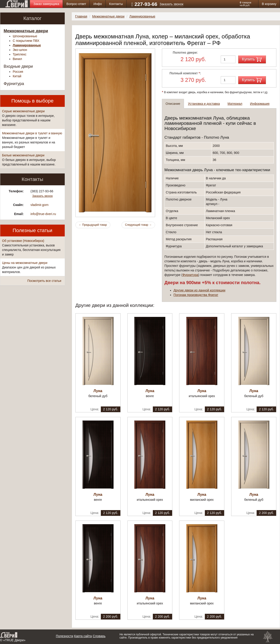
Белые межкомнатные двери (23, 155)
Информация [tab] (260, 104)
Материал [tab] (235, 104)
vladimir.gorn (39, 205)
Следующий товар (138, 225)
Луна (98, 391)
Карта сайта (83, 636)
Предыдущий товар (93, 225)
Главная (81, 16)
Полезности (64, 636)
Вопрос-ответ (76, 4)
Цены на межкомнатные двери (25, 263)
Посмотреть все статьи (44, 281)
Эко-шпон (20, 50)
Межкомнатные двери (26, 31)
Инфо (98, 4)
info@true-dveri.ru (43, 214)
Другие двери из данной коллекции (199, 290)
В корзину (269, 4)
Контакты (116, 4)
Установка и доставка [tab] (204, 104)
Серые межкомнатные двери (23, 111)
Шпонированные (25, 36)
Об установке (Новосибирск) (23, 241)
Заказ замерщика (46, 4)
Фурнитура (14, 84)
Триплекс (20, 54)
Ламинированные (27, 45)
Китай (17, 76)
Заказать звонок (171, 4)
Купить (252, 59)
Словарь (99, 636)
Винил (17, 59)
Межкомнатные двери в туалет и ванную (32, 133)
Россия (18, 72)
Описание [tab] (173, 104)
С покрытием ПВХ (26, 41)
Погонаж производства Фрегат (196, 295)
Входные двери (18, 66)
